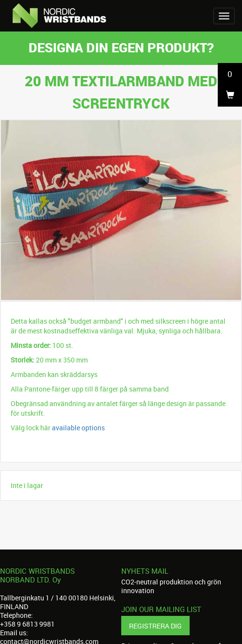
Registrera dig (155, 626)
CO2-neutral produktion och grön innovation (171, 586)
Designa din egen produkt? (121, 47)
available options (78, 428)
